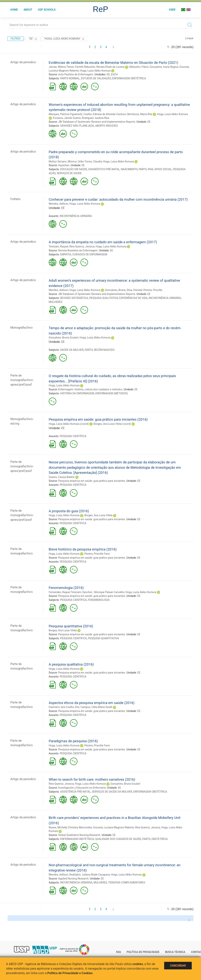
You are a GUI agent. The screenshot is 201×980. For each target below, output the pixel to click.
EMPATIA (66, 254)
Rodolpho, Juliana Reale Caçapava (90, 875)
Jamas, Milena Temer (61, 67)
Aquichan (64, 165)
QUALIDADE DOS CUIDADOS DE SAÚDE (118, 839)
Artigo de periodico (23, 62)
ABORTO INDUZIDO (107, 126)
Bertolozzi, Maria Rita (140, 114)
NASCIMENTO (129, 169)
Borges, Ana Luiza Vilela (99, 515)
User (172, 10)
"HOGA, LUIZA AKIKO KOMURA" (64, 39)
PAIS (150, 169)
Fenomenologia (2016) (66, 588)
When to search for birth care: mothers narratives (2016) (92, 779)
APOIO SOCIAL (163, 169)
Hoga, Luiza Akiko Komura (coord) (69, 424)
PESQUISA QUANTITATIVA (104, 638)
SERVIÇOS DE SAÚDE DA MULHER (112, 792)
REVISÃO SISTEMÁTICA (74, 298)
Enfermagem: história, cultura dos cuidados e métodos (90, 389)
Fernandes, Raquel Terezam (65, 592)
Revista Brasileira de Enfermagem (78, 250)
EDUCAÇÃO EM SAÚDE (74, 169)
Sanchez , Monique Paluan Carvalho (103, 592)
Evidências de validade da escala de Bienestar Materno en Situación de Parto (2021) (113, 63)
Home (14, 10)
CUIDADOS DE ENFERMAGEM (90, 254)
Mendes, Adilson (58, 204)
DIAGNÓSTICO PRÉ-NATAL (104, 169)
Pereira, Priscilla (153, 290)
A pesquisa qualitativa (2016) (71, 664)
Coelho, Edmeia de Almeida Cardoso (105, 114)
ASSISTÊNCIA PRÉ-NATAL (75, 792)
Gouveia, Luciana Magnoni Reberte (114, 827)
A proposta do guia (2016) (69, 511)
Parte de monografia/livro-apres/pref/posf (22, 380)
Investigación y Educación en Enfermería (82, 788)
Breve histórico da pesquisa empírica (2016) (83, 549)
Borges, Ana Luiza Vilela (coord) (112, 424)
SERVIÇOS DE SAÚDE (69, 173)
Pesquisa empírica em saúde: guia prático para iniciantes (92, 481)
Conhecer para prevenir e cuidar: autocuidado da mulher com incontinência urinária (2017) (118, 199)
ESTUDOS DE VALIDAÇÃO (96, 78)
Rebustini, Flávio (139, 67)
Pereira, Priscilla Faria (97, 554)
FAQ (119, 952)
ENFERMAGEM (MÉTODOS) (112, 393)
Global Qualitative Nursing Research (79, 835)
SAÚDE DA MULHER (72, 350)
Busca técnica (175, 952)
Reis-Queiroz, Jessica (82, 246)
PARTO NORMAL (70, 78)
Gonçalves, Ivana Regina (164, 67)
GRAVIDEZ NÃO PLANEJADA (77, 126)
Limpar (189, 38)
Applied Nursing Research (73, 879)
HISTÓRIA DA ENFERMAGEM (77, 393)
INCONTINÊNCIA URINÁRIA (76, 216)
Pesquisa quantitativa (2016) (71, 626)
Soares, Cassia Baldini (62, 477)
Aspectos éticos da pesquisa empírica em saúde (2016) (92, 703)
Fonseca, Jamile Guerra (67, 118)
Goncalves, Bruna (115, 290)
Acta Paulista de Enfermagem (76, 74)
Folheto (15, 199)
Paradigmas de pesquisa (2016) (73, 741)
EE (108, 74)
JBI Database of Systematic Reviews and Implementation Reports (97, 122)
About (28, 10)
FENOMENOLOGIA (99, 600)
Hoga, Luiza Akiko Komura (95, 71)
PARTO (143, 169)
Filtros (15, 39)
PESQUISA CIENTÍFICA (73, 436)
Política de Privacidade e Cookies (70, 973)
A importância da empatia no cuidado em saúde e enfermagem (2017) (103, 242)
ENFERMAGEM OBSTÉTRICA (129, 78)
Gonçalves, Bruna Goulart (64, 338)
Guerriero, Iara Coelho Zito (64, 707)
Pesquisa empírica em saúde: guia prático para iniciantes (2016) (98, 419)
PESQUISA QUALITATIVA (104, 298)
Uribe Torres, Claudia (90, 161)
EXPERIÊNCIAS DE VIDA (133, 298)
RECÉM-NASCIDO (104, 350)
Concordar (178, 966)
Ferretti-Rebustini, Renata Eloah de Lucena (100, 67)
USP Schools (47, 10)
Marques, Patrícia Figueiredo (65, 114)
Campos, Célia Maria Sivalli (96, 707)
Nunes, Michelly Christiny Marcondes (70, 827)
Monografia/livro (22, 328)
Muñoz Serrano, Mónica (63, 161)
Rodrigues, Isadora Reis (96, 118)
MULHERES (56, 302)
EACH (114, 74)
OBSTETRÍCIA (160, 839)
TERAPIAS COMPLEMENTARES (127, 883)
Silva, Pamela (134, 290)
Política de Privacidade (143, 952)
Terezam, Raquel (58, 246)
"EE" (33, 39)
